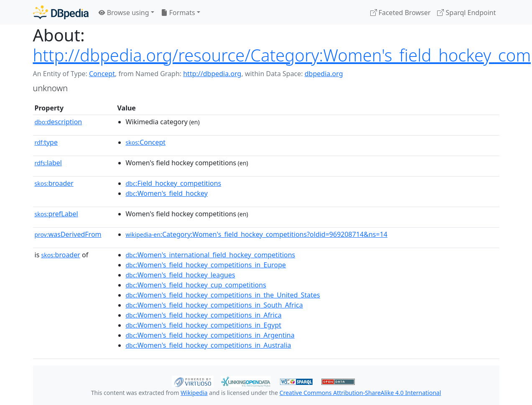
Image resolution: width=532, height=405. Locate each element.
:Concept (146, 142)
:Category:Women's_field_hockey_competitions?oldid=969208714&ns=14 (257, 234)
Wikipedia (194, 393)
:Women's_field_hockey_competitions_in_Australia (209, 345)
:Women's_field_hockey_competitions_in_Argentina (210, 335)
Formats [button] (178, 13)
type (46, 142)
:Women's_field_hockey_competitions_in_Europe (206, 265)
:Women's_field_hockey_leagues (181, 275)
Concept (102, 74)
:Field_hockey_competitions (174, 183)
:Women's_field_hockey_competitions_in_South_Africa (214, 305)
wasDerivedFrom (68, 234)
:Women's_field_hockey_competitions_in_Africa (204, 315)
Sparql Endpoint (466, 13)
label (48, 163)
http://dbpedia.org (212, 74)
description (59, 122)
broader (54, 183)
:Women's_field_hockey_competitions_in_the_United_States (223, 295)
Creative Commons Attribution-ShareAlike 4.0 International (360, 393)
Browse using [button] (124, 13)
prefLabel (56, 214)
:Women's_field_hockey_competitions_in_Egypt (204, 325)
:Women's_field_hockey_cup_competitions (196, 285)
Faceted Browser (401, 13)
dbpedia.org (324, 74)
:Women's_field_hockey (167, 193)
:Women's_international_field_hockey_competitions (211, 255)
